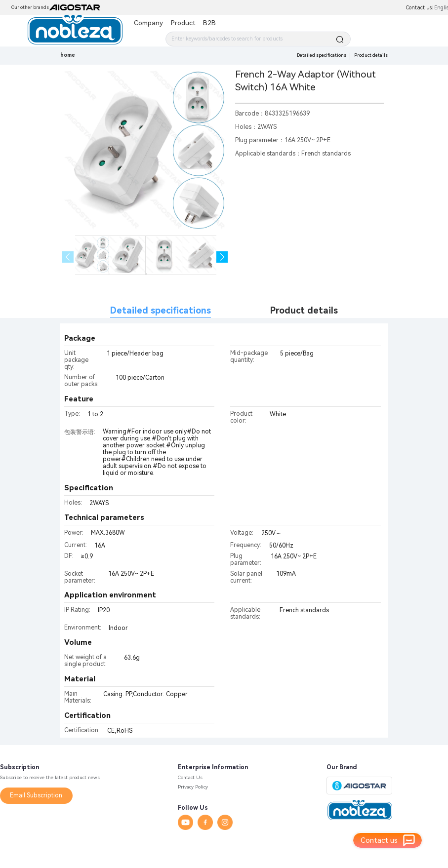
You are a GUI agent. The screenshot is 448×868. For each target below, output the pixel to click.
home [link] (68, 55)
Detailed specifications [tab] (161, 310)
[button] (222, 257)
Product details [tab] (304, 310)
